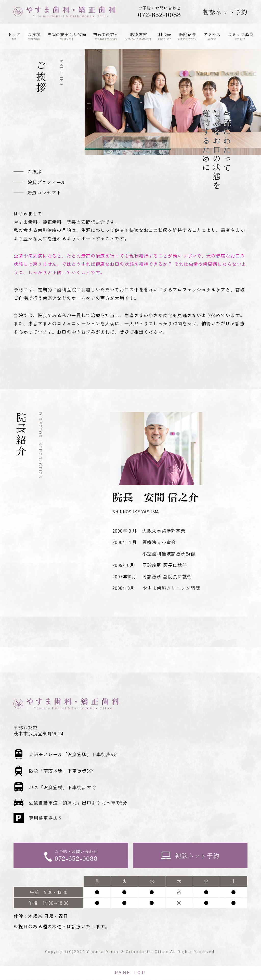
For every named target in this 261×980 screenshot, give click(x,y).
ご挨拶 (34, 36)
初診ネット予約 (225, 12)
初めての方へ (106, 36)
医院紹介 (187, 36)
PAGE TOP (130, 973)
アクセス (212, 36)
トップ (14, 36)
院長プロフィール (47, 182)
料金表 (165, 36)
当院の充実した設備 (67, 36)
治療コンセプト (44, 193)
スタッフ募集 (240, 36)
